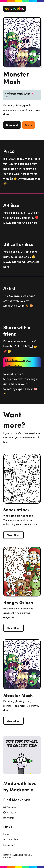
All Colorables (11, 839)
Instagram (9, 845)
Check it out (13, 535)
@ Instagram (11, 812)
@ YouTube (10, 807)
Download (12, 125)
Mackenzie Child (14, 306)
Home (7, 834)
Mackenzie (21, 789)
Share (29, 125)
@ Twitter (9, 818)
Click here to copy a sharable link (18, 362)
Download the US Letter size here (21, 264)
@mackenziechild (29, 178)
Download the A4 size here (20, 222)
